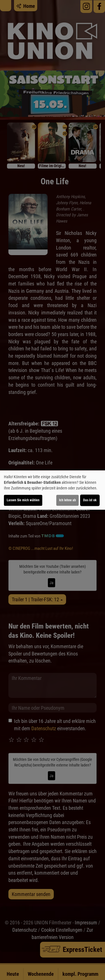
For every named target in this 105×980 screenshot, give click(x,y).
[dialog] (53, 490)
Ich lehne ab (67, 500)
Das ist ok (90, 500)
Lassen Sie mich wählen (23, 500)
